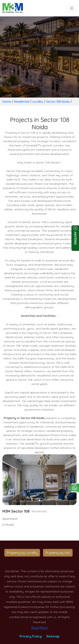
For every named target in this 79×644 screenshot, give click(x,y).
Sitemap (53, 636)
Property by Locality (22, 553)
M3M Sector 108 (16, 511)
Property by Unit (58, 553)
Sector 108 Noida (58, 102)
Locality (38, 102)
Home (7, 102)
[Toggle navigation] (72, 8)
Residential (22, 102)
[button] (40, 500)
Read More (39, 628)
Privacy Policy (31, 636)
